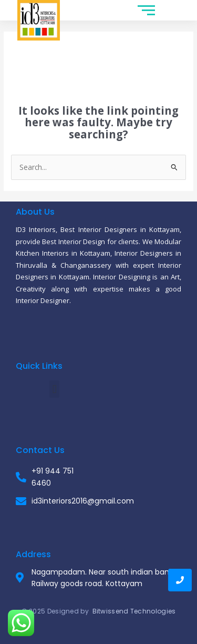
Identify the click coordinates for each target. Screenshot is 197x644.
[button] (54, 389)
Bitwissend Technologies (134, 611)
